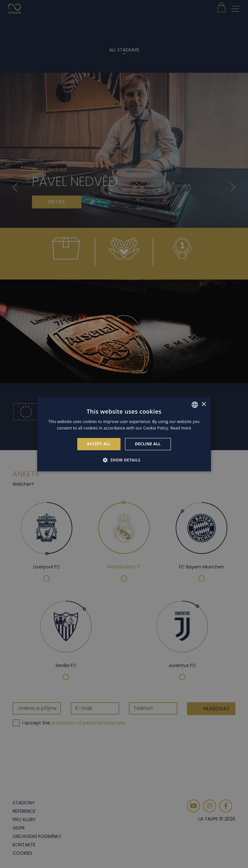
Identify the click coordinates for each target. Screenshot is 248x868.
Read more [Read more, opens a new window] (181, 428)
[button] (124, 460)
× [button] (204, 404)
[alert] (124, 434)
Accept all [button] (99, 444)
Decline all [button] (148, 444)
